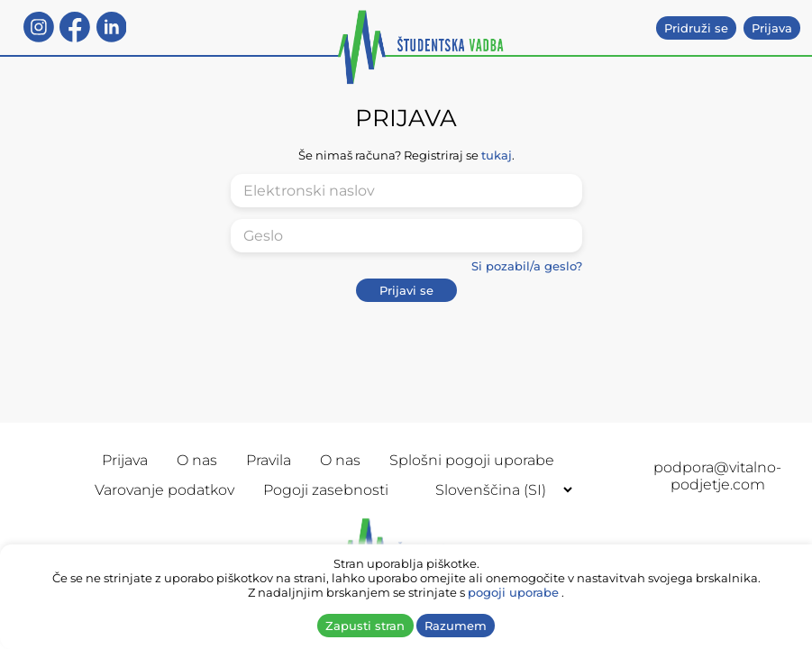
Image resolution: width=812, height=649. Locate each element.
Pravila (269, 460)
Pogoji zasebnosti (326, 490)
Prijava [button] (772, 28)
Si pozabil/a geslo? (527, 266)
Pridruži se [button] (696, 28)
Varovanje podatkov (164, 490)
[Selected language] (496, 490)
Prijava (125, 460)
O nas (197, 460)
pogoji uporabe (513, 592)
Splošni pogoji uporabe (472, 460)
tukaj (497, 155)
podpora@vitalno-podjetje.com (717, 476)
